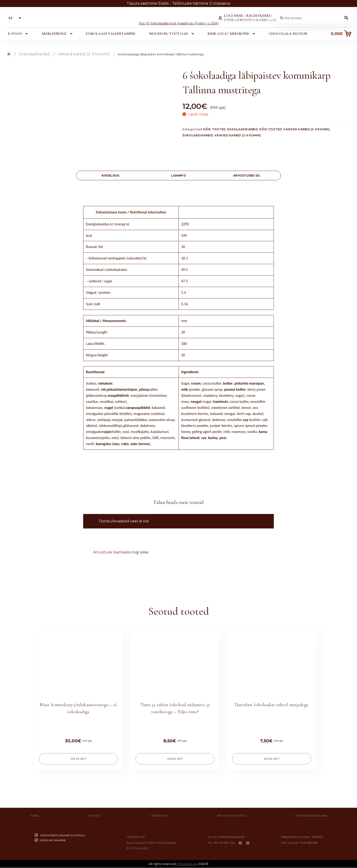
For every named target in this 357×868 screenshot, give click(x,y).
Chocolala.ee (187, 864)
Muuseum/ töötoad (168, 34)
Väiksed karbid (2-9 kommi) (84, 54)
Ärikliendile (54, 34)
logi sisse (140, 552)
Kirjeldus (110, 176)
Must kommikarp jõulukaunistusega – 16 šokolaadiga (78, 709)
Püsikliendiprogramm (311, 816)
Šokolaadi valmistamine (111, 34)
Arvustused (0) (246, 176)
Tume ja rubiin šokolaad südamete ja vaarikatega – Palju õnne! (175, 709)
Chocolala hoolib (288, 34)
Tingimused (159, 816)
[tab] (110, 176)
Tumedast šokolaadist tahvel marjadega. (272, 705)
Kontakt (95, 816)
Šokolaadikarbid (34, 54)
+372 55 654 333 (224, 843)
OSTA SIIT (78, 759)
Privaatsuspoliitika (232, 816)
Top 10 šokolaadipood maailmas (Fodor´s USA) (178, 23)
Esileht (9, 54)
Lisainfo (178, 176)
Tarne (34, 816)
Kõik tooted (215, 130)
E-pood (15, 34)
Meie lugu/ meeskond (228, 34)
